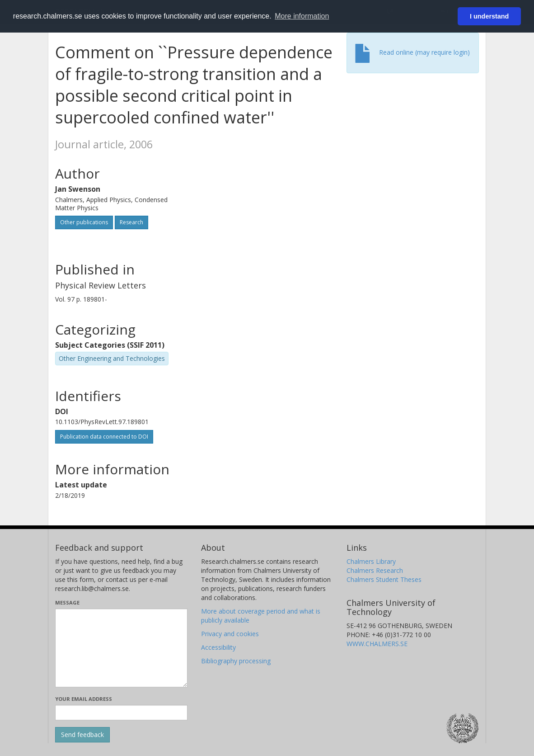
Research (131, 222)
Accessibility (218, 647)
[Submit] (82, 735)
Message (67, 602)
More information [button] (302, 16)
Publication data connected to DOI (104, 437)
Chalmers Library (371, 561)
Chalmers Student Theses (384, 579)
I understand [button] (489, 16)
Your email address (84, 699)
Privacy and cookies (230, 634)
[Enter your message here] (121, 648)
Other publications (84, 222)
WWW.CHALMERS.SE (377, 644)
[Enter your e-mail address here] (121, 713)
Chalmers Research (375, 570)
